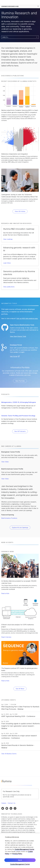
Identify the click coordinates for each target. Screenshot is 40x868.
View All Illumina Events (9, 754)
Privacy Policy (17, 854)
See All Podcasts (20, 431)
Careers (4, 803)
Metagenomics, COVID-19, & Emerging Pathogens (19, 402)
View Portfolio (20, 381)
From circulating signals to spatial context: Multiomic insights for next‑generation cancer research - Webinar (21, 726)
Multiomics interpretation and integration (15, 154)
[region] (20, 851)
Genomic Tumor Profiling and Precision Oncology (18, 416)
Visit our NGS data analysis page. (27, 318)
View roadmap (8, 239)
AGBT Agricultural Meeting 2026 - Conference (18, 716)
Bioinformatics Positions (9, 518)
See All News (20, 689)
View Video (5, 462)
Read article (5, 593)
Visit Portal (14, 356)
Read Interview (6, 637)
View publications (9, 287)
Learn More (7, 263)
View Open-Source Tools (18, 336)
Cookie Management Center (25, 849)
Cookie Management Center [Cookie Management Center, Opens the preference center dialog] (20, 864)
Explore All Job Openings (20, 528)
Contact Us (11, 803)
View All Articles (20, 211)
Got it (20, 860)
